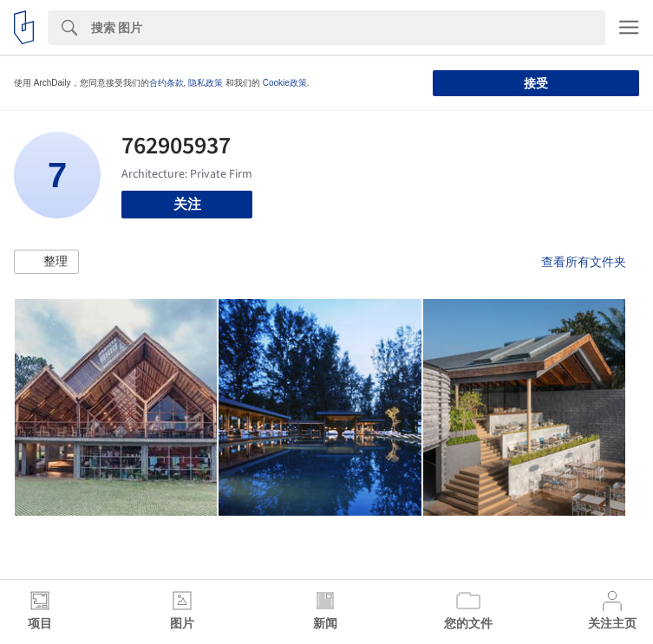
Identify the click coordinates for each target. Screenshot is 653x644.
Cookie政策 (285, 83)
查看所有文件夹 (584, 262)
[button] (46, 262)
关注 (187, 204)
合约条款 (167, 83)
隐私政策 (206, 83)
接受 (536, 83)
